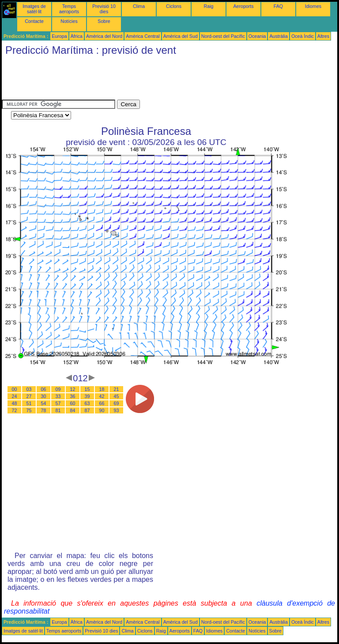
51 (29, 403)
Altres (323, 36)
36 (73, 396)
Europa (59, 36)
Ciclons (174, 6)
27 (29, 396)
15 (87, 389)
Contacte (34, 21)
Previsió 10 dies (104, 9)
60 (73, 403)
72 (15, 410)
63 (87, 403)
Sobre (104, 21)
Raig (209, 6)
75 (29, 410)
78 (44, 410)
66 (102, 403)
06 (44, 389)
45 (117, 396)
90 (102, 410)
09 (58, 389)
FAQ (278, 6)
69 (117, 403)
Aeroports (243, 6)
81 (58, 410)
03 (29, 389)
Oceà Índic (303, 36)
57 (58, 403)
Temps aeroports (69, 9)
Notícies (69, 21)
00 (15, 389)
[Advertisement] (162, 80)
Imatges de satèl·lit (34, 9)
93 (117, 410)
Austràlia (278, 36)
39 (87, 396)
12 (73, 389)
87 (87, 410)
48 (15, 403)
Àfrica (77, 36)
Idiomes (313, 6)
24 (15, 396)
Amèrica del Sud (181, 36)
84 (73, 410)
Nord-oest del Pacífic (223, 36)
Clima (139, 6)
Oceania (257, 36)
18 (102, 389)
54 (44, 403)
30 (44, 396)
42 (102, 396)
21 (117, 389)
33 (58, 396)
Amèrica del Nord (104, 36)
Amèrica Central (143, 36)
